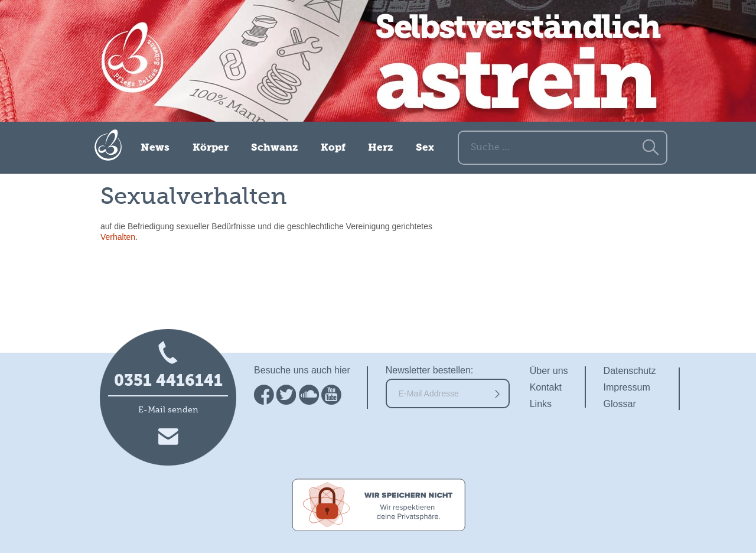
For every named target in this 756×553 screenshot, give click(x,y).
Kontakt (546, 387)
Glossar (620, 404)
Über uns (549, 371)
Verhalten (118, 237)
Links (541, 404)
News (155, 148)
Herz (380, 148)
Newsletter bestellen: (430, 370)
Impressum (627, 387)
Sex (425, 148)
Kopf (333, 148)
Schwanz (274, 148)
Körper (211, 148)
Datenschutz (630, 371)
